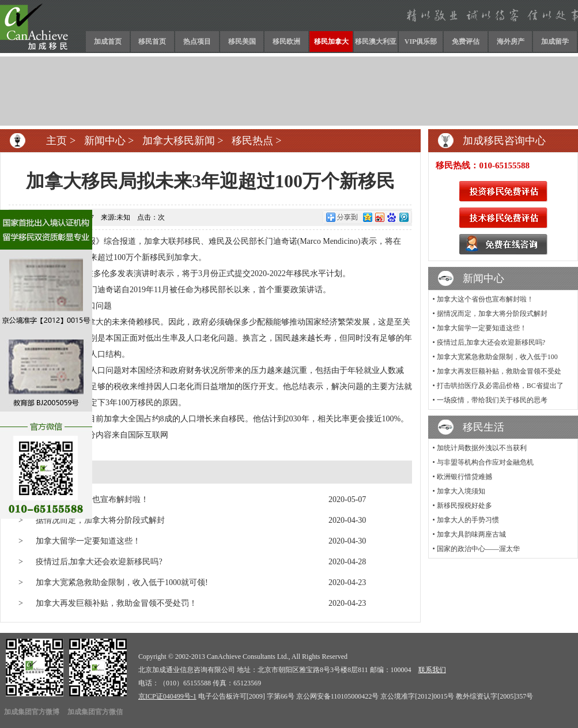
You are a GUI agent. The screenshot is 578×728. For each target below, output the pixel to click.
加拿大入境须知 (461, 491)
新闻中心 (105, 141)
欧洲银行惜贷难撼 (464, 477)
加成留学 (555, 42)
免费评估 (466, 42)
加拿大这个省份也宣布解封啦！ (485, 299)
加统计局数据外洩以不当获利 (482, 448)
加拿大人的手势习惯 (468, 520)
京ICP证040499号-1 (167, 696)
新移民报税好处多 (464, 506)
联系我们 (432, 670)
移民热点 (252, 141)
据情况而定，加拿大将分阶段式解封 (100, 520)
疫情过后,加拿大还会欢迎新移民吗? (99, 562)
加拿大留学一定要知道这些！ (88, 541)
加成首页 (108, 42)
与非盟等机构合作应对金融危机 (485, 462)
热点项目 (197, 42)
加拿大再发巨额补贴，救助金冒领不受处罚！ (116, 603)
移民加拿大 (331, 42)
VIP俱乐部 (421, 42)
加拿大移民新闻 (179, 141)
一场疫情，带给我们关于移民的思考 (492, 400)
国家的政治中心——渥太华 (478, 549)
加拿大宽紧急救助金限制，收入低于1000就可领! (122, 582)
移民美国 (242, 42)
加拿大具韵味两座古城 (471, 534)
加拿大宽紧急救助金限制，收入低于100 (497, 357)
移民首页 (152, 42)
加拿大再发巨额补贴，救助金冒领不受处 (499, 371)
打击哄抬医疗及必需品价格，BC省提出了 (500, 386)
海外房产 (511, 42)
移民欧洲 (286, 42)
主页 (56, 141)
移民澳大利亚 (376, 42)
